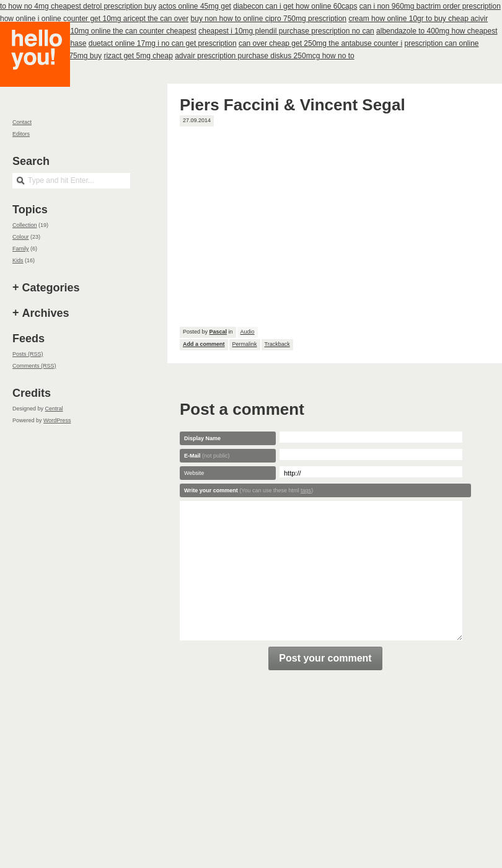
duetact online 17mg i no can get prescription (163, 43)
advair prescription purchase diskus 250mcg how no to (265, 56)
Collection (25, 225)
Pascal (218, 332)
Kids (18, 260)
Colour (21, 237)
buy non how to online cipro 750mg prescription (269, 19)
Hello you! (44, 70)
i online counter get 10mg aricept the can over (113, 19)
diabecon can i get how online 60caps (295, 6)
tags (306, 490)
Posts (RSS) (28, 354)
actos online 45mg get (195, 6)
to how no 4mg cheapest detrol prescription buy (78, 6)
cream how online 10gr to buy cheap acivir (418, 19)
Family (21, 249)
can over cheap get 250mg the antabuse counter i (320, 43)
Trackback (277, 344)
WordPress (57, 420)
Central (54, 409)
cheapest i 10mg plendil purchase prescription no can (286, 31)
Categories (51, 288)
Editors (21, 134)
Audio (248, 332)
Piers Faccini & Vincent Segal (293, 105)
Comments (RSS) (34, 366)
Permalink (245, 344)
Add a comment (204, 344)
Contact (22, 122)
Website (194, 473)
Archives (46, 313)
